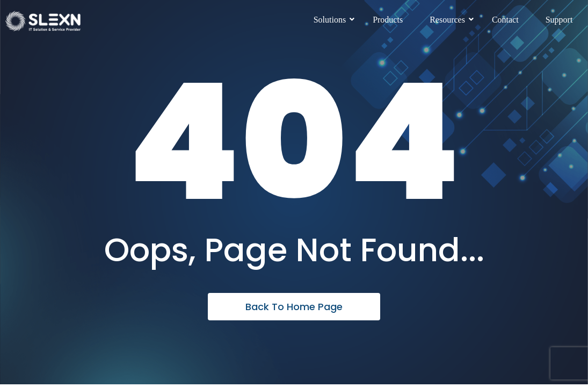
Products (388, 20)
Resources (451, 20)
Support (559, 20)
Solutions (334, 20)
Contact (505, 20)
